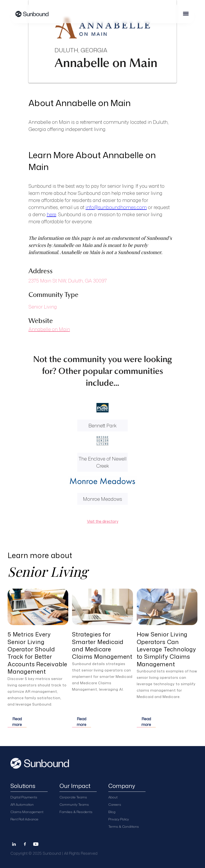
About (113, 797)
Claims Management (27, 812)
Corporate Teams (73, 797)
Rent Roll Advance (24, 819)
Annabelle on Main (49, 329)
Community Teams (74, 804)
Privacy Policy (119, 819)
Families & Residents (76, 812)
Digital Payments (24, 797)
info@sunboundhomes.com (116, 207)
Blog (112, 812)
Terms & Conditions (124, 826)
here (51, 214)
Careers (115, 804)
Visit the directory (103, 521)
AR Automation (22, 804)
